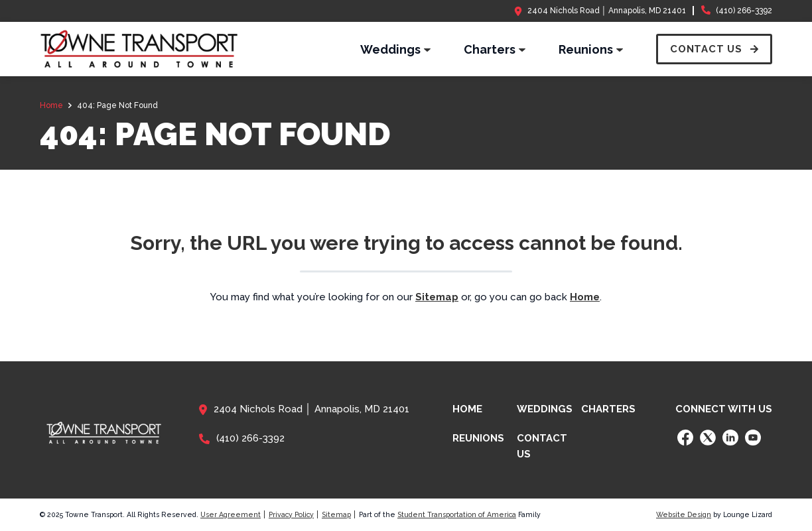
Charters (608, 409)
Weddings (545, 409)
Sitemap (336, 514)
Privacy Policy (291, 514)
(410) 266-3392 (744, 11)
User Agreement (231, 514)
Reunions (478, 438)
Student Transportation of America (457, 514)
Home (467, 409)
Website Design (684, 514)
